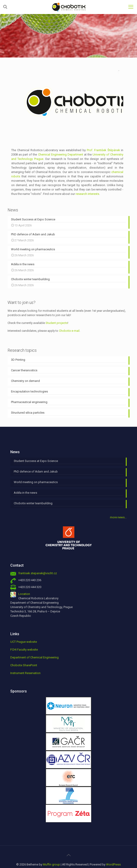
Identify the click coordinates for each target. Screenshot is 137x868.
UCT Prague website (24, 629)
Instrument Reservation (25, 661)
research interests (87, 181)
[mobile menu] (131, 7)
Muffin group (51, 852)
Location (24, 581)
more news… (118, 505)
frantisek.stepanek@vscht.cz (38, 561)
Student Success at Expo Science (36, 448)
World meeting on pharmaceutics (36, 470)
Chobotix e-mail (69, 318)
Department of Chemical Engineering (34, 645)
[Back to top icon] (68, 843)
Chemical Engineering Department (61, 142)
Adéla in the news (25, 480)
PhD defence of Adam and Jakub (36, 459)
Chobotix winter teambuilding (33, 491)
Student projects (57, 310)
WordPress (113, 852)
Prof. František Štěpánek (103, 138)
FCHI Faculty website (24, 637)
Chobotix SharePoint (24, 653)
